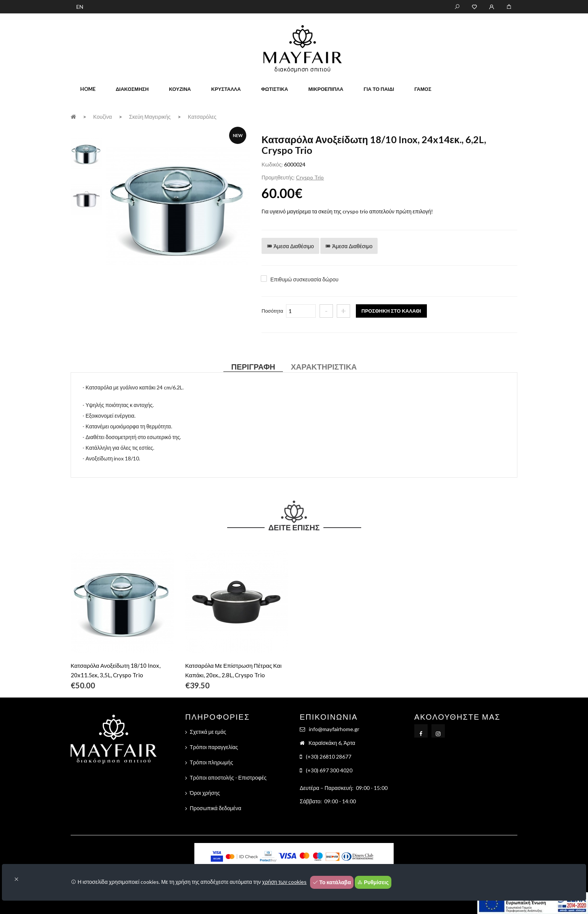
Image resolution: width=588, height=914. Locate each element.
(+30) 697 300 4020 (329, 770)
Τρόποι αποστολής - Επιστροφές (228, 778)
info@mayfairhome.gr (334, 729)
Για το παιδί (379, 89)
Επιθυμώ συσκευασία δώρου (304, 279)
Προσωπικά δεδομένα (216, 808)
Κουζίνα (180, 89)
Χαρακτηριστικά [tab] (324, 367)
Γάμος (423, 89)
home (88, 89)
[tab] (86, 153)
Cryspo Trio (310, 177)
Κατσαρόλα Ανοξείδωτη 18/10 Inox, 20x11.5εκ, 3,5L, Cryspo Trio (115, 670)
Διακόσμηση (132, 89)
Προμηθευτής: (278, 177)
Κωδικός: (272, 164)
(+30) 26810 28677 (329, 757)
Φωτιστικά (275, 89)
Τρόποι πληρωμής (211, 762)
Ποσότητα (272, 311)
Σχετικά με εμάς (208, 732)
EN (80, 7)
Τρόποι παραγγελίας (214, 747)
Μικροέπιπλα (326, 89)
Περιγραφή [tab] (253, 367)
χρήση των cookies (284, 882)
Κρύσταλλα (226, 89)
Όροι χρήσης (205, 793)
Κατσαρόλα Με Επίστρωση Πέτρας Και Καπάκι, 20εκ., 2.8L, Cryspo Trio (233, 670)
